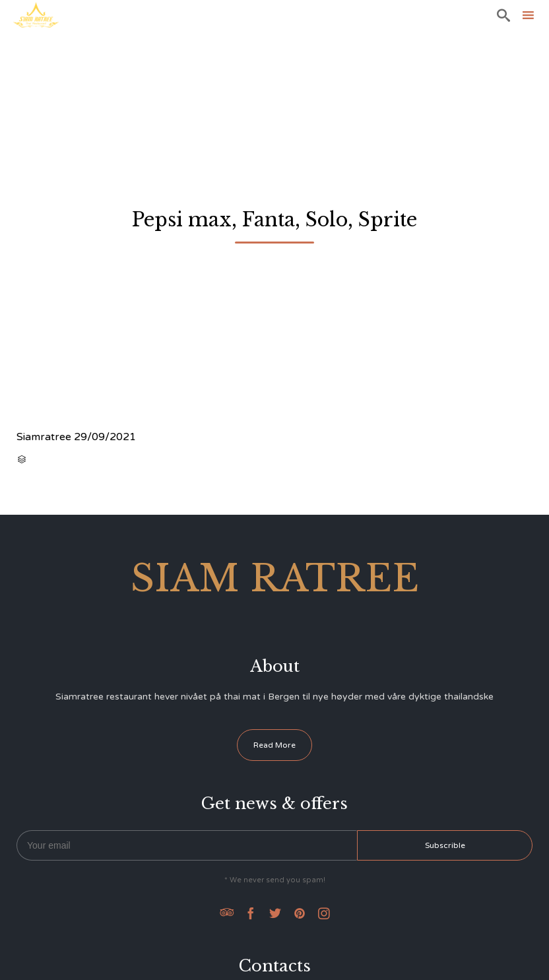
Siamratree (44, 437)
